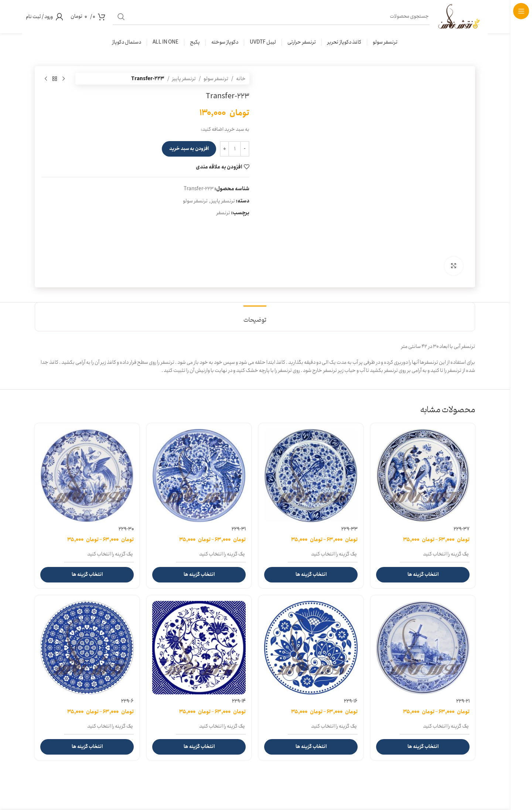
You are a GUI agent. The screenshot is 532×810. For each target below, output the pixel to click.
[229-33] (311, 476)
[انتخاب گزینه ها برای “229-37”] (423, 575)
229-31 (239, 529)
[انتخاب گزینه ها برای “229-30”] (87, 575)
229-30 (126, 529)
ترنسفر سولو (216, 79)
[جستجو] (294, 17)
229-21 (463, 701)
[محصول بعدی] (46, 79)
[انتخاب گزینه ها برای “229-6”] (87, 747)
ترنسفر (223, 213)
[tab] (255, 317)
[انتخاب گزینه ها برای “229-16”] (311, 747)
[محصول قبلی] (64, 79)
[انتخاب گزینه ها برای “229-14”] (199, 747)
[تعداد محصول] (235, 149)
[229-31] (199, 476)
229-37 (462, 529)
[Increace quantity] (224, 149)
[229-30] (87, 476)
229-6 (127, 701)
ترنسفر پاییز (184, 79)
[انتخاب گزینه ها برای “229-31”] (199, 575)
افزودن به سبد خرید (189, 149)
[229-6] (87, 648)
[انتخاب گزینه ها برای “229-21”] (423, 747)
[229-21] (423, 648)
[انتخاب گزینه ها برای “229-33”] (311, 575)
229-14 (239, 701)
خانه (241, 79)
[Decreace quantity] (245, 149)
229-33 (349, 529)
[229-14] (199, 648)
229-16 (351, 701)
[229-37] (423, 476)
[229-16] (311, 648)
